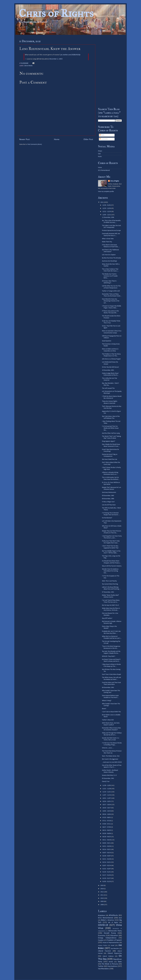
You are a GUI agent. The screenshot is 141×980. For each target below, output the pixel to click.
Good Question (107, 341)
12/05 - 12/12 (107, 215)
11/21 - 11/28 (107, 789)
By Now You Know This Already (111, 258)
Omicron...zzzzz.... (108, 748)
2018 (102, 889)
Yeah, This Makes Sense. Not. (111, 756)
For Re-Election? (107, 518)
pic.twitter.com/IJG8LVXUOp (70, 55)
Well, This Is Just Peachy (109, 581)
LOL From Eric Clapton (109, 255)
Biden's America (107, 920)
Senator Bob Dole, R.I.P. (109, 775)
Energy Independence (107, 938)
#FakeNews (102, 915)
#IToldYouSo (113, 915)
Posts (102, 135)
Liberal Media (28, 66)
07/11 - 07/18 (107, 821)
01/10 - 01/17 (107, 878)
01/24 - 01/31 (107, 872)
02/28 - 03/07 (107, 856)
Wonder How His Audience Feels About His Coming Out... (110, 571)
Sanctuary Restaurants (109, 492)
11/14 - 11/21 (107, 792)
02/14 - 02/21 (107, 862)
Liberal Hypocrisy (115, 953)
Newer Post (25, 139)
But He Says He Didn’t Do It (110, 605)
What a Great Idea (108, 239)
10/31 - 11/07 (107, 798)
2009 (102, 902)
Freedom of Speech (114, 940)
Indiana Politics (103, 945)
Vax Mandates (103, 969)
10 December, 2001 (108, 370)
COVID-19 (103, 925)
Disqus (100, 151)
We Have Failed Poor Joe (110, 459)
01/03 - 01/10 (107, 882)
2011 (102, 895)
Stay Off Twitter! (107, 618)
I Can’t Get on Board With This (111, 712)
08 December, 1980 (108, 499)
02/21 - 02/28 (107, 859)
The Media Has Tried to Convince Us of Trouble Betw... (110, 276)
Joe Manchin (115, 949)
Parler (100, 157)
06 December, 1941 (108, 688)
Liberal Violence (108, 956)
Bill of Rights (113, 923)
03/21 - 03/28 (107, 846)
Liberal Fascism (104, 951)
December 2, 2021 (56, 59)
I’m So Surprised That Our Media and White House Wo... (110, 428)
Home (57, 139)
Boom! (104, 709)
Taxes (120, 962)
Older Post (88, 139)
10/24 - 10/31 (107, 801)
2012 (102, 892)
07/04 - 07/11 (107, 824)
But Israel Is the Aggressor (110, 759)
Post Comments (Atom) (35, 144)
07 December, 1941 (108, 592)
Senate (111, 962)
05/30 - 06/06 (107, 834)
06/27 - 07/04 (107, 827)
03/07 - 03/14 (107, 853)
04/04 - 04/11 (107, 843)
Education (114, 936)
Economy (102, 936)
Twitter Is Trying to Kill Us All (111, 291)
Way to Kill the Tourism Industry (112, 566)
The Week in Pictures (110, 964)
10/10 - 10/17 (107, 808)
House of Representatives (111, 943)
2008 (102, 905)
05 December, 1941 (108, 778)
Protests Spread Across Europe (111, 231)
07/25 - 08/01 (107, 818)
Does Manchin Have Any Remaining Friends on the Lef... (111, 301)
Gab (99, 154)
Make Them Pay (107, 242)
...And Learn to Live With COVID (112, 762)
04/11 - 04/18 (107, 840)
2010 (102, 898)
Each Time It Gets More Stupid (111, 674)
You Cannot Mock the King (110, 584)
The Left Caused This (108, 388)
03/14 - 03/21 (107, 849)
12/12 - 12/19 (107, 212)
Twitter (101, 966)
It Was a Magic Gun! (108, 502)
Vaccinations (112, 966)
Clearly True (106, 782)
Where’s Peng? (107, 701)
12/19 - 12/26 (107, 208)
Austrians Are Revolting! (109, 261)
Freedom (101, 940)
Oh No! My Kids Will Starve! (110, 367)
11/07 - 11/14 (107, 795)
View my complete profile (106, 192)
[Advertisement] (110, 71)
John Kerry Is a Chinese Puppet (111, 359)
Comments (103, 139)
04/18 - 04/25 (107, 837)
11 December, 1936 (108, 217)
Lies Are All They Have (109, 505)
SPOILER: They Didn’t (109, 656)
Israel (113, 945)
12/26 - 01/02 (107, 205)
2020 (102, 886)
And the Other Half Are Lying (111, 433)
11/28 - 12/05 (107, 785)
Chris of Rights (56, 13)
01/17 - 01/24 (107, 875)
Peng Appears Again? (109, 441)
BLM (120, 918)
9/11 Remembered (104, 170)
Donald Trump (110, 933)
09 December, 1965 (108, 496)
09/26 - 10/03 (107, 814)
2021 (102, 202)
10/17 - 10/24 (107, 805)
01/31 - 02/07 (107, 869)
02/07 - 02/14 (107, 866)
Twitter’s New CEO (108, 720)
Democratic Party (115, 931)
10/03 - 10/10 (107, 811)
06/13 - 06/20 (107, 830)
